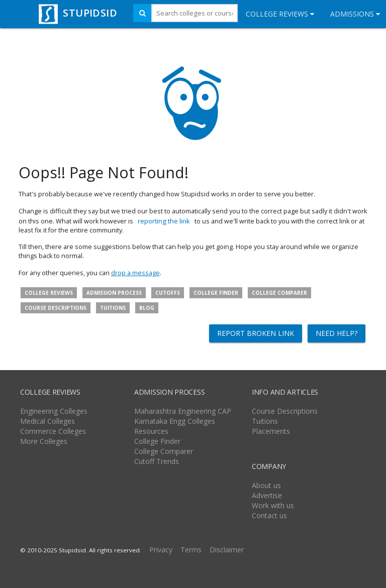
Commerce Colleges (53, 431)
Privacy (161, 550)
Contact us (269, 515)
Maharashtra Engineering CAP (183, 411)
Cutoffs (168, 293)
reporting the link (164, 221)
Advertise (267, 495)
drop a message (135, 273)
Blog (147, 308)
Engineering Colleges (54, 411)
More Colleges (44, 441)
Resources (151, 431)
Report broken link (256, 333)
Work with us (273, 505)
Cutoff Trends (157, 461)
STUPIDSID (77, 13)
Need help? (336, 333)
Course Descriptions (285, 411)
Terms (191, 550)
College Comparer (279, 293)
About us (266, 485)
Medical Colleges (47, 421)
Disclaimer (227, 550)
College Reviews (280, 14)
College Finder (216, 293)
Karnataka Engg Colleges (175, 421)
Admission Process (114, 293)
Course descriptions (56, 308)
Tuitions (113, 308)
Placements (271, 431)
